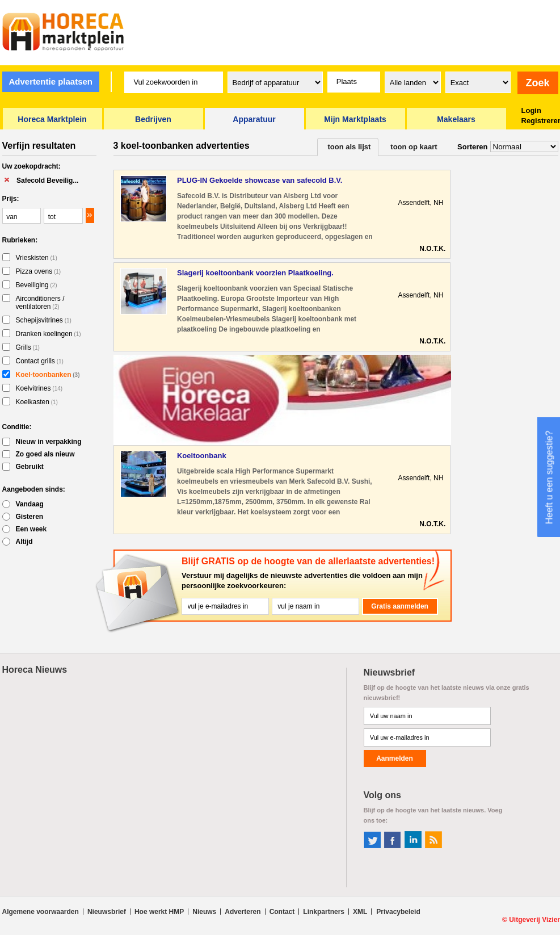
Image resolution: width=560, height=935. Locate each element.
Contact (282, 912)
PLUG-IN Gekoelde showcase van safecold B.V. (260, 180)
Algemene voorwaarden (41, 912)
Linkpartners (324, 912)
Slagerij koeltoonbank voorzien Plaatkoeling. (255, 273)
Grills (28, 347)
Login (531, 110)
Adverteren (243, 912)
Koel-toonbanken (48, 375)
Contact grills (40, 361)
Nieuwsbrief (107, 912)
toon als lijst (350, 147)
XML (360, 912)
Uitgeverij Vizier (534, 920)
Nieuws (204, 912)
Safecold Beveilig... (47, 181)
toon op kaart (414, 147)
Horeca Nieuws (35, 670)
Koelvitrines (39, 388)
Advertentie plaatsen (50, 81)
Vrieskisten (37, 258)
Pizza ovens (39, 271)
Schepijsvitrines (44, 320)
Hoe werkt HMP (159, 912)
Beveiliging (37, 285)
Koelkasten (37, 402)
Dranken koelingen (49, 334)
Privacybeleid (398, 912)
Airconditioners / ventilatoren (40, 303)
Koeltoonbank (202, 456)
